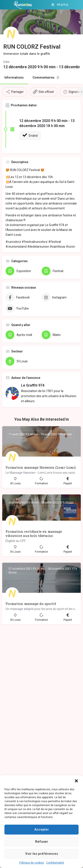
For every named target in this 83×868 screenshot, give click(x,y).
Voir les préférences (42, 854)
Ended (30, 135)
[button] (76, 781)
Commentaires (46, 77)
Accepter (42, 829)
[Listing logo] (11, 34)
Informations (14, 77)
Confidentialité (55, 863)
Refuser (42, 842)
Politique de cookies (32, 863)
